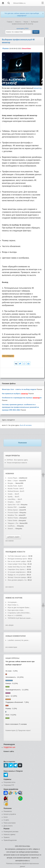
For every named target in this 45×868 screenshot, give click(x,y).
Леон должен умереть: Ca (17, 580)
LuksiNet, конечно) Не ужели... (19, 640)
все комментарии (11, 647)
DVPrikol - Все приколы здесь (17, 460)
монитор (38, 88)
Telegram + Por (13, 523)
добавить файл (13, 537)
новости (21, 552)
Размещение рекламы (11, 832)
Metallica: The (13, 515)
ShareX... (11, 529)
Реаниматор (8, 811)
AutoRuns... (12, 526)
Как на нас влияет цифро (17, 561)
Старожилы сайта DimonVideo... (19, 613)
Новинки (10, 474)
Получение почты (9, 782)
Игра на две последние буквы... (19, 607)
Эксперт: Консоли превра (17, 577)
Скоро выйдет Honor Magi (17, 564)
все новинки (10, 541)
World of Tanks (13, 518)
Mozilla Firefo (12, 486)
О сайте (6, 820)
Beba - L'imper (13, 481)
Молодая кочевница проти (17, 559)
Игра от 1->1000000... (15, 615)
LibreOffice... (12, 499)
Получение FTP (9, 785)
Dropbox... (11, 502)
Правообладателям (10, 840)
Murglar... (11, 483)
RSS (27, 29)
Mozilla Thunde (13, 489)
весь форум (9, 625)
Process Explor (13, 513)
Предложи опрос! (24, 730)
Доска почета (8, 826)
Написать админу (9, 834)
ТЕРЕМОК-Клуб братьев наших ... (20, 618)
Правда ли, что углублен (17, 575)
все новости (10, 587)
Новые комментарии (16, 636)
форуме (19, 598)
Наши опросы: (13, 658)
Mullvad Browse (13, 491)
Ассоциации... (13, 602)
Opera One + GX (14, 505)
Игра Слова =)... (13, 605)
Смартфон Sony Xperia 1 (17, 569)
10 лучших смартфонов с (17, 572)
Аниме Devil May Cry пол (17, 567)
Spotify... (11, 497)
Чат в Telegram (8, 356)
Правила (7, 837)
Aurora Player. (13, 478)
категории (20, 29)
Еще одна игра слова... (16, 610)
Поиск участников (10, 823)
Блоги (6, 817)
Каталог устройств (10, 814)
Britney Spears (13, 510)
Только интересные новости (17, 463)
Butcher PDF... (13, 507)
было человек (26, 425)
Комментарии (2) (12, 730)
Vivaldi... (11, 494)
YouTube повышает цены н (17, 556)
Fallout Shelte (12, 520)
